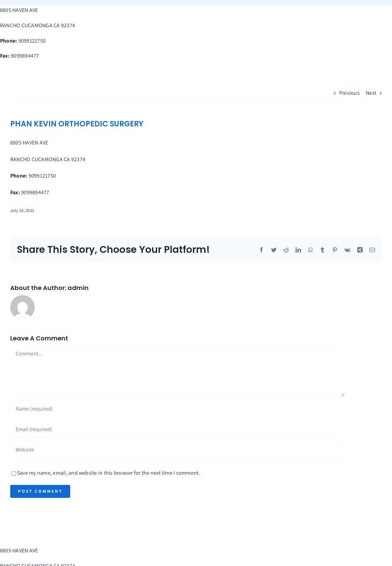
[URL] (177, 449)
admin (78, 288)
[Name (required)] (177, 409)
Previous (349, 93)
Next (371, 93)
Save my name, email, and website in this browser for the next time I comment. (108, 473)
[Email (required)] (177, 429)
